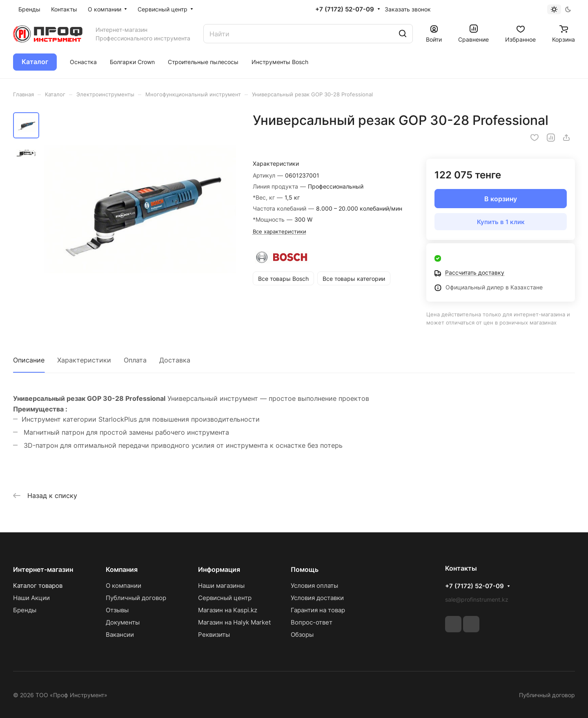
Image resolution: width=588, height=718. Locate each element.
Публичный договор (136, 598)
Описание (29, 360)
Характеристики (84, 360)
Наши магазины (221, 586)
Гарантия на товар (318, 610)
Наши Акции (31, 598)
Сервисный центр (225, 598)
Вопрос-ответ (312, 622)
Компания (122, 569)
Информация (219, 569)
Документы (123, 622)
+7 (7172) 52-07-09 (345, 9)
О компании (124, 586)
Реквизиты (214, 635)
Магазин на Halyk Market (234, 622)
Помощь (305, 569)
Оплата (135, 360)
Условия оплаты (314, 586)
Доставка (175, 360)
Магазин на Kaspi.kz (228, 610)
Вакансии (120, 635)
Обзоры (302, 635)
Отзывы (117, 610)
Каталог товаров (38, 586)
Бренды (25, 610)
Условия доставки (317, 598)
